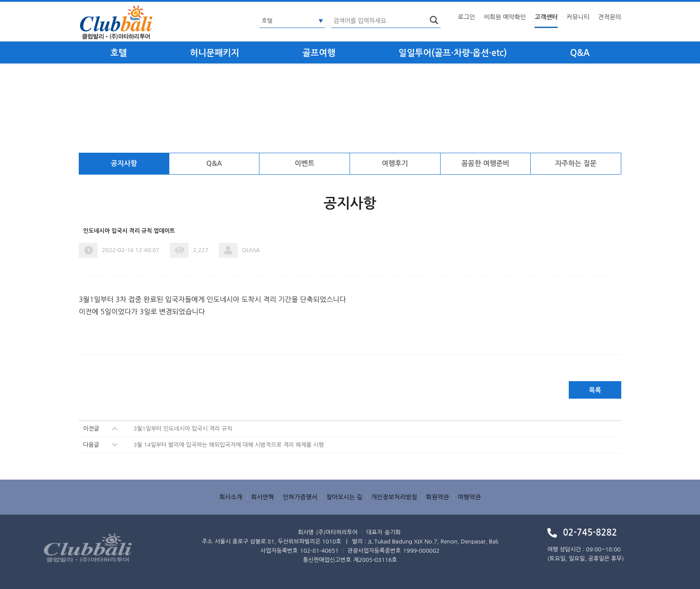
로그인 (467, 17)
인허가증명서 (300, 497)
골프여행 (319, 53)
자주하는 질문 (576, 163)
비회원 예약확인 (505, 17)
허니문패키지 (215, 53)
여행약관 (469, 497)
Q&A (580, 53)
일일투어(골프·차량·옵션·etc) (453, 53)
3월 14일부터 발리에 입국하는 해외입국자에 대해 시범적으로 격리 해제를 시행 (229, 445)
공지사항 (124, 163)
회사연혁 (263, 497)
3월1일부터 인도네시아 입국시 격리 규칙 (183, 429)
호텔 (119, 53)
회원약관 (438, 497)
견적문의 (610, 17)
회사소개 (231, 497)
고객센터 (546, 17)
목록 (595, 390)
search (434, 20)
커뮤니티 (578, 17)
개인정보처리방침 (394, 497)
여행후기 (395, 163)
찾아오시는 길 (344, 497)
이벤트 (305, 163)
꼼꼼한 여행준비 (486, 163)
